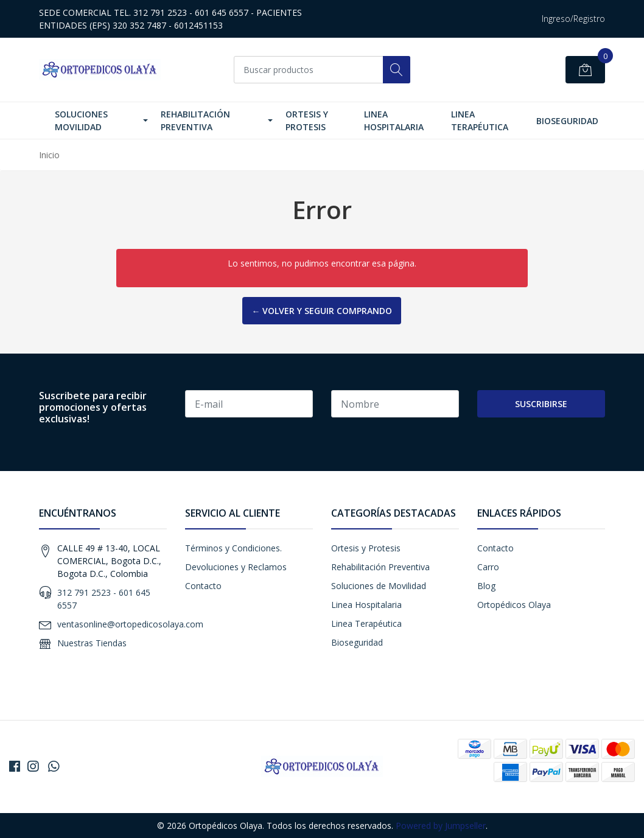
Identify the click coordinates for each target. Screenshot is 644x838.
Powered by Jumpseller (441, 826)
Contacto (203, 586)
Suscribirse (541, 404)
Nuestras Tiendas (92, 643)
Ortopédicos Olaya (514, 605)
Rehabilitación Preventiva (195, 120)
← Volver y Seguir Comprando (322, 311)
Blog (486, 586)
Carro (488, 567)
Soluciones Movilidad (81, 120)
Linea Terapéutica (480, 120)
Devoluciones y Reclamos (236, 567)
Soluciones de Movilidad (379, 586)
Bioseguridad (567, 121)
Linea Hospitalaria (394, 120)
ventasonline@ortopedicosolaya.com (130, 624)
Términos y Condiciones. (233, 548)
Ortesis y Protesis (307, 120)
